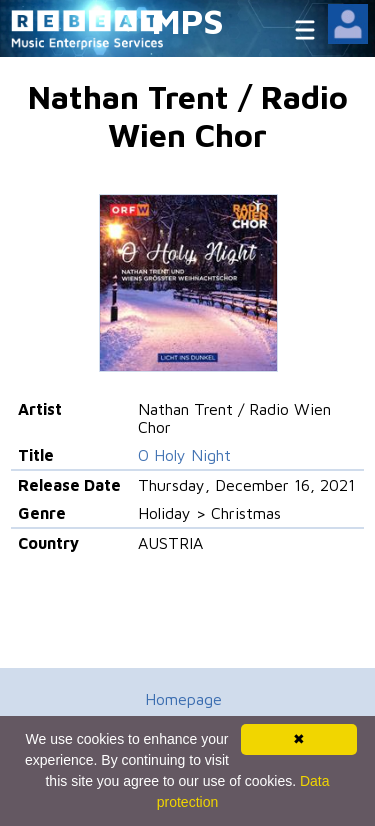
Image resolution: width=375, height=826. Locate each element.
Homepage (183, 699)
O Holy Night (184, 455)
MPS (188, 20)
